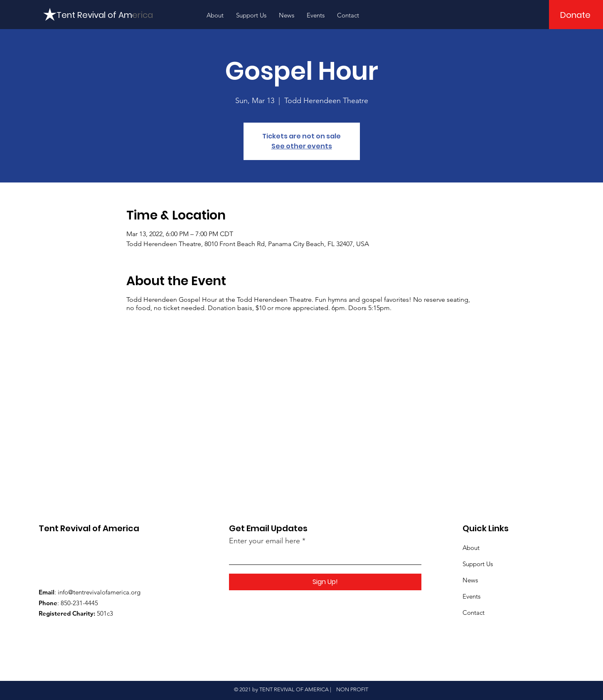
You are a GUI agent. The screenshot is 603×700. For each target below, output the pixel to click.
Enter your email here (265, 541)
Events (471, 596)
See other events (302, 146)
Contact (474, 612)
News (470, 580)
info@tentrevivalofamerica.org (99, 592)
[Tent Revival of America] (105, 15)
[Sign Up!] (325, 582)
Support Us (478, 564)
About (471, 548)
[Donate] (575, 15)
